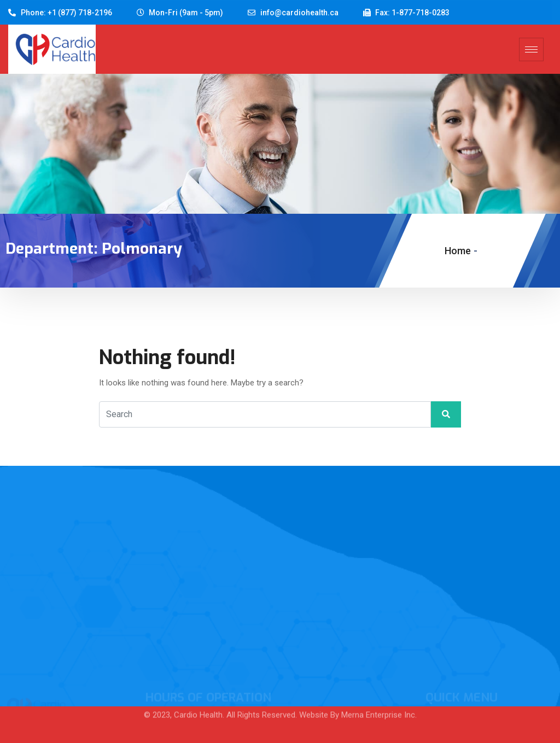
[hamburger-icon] (531, 49)
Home (458, 251)
